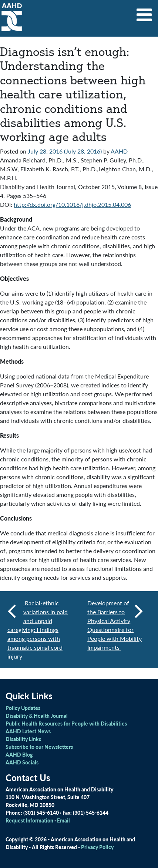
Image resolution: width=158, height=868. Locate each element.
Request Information (29, 820)
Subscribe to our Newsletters (39, 747)
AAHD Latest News (28, 731)
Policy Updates (23, 708)
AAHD (119, 151)
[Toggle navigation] (144, 12)
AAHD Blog (19, 754)
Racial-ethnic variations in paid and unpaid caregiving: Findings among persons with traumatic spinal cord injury (38, 630)
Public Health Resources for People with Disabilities (66, 723)
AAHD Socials (22, 762)
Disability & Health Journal (37, 716)
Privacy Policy (97, 847)
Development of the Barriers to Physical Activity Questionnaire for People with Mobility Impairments (115, 625)
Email (63, 820)
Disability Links (23, 739)
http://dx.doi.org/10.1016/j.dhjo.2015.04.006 (72, 204)
